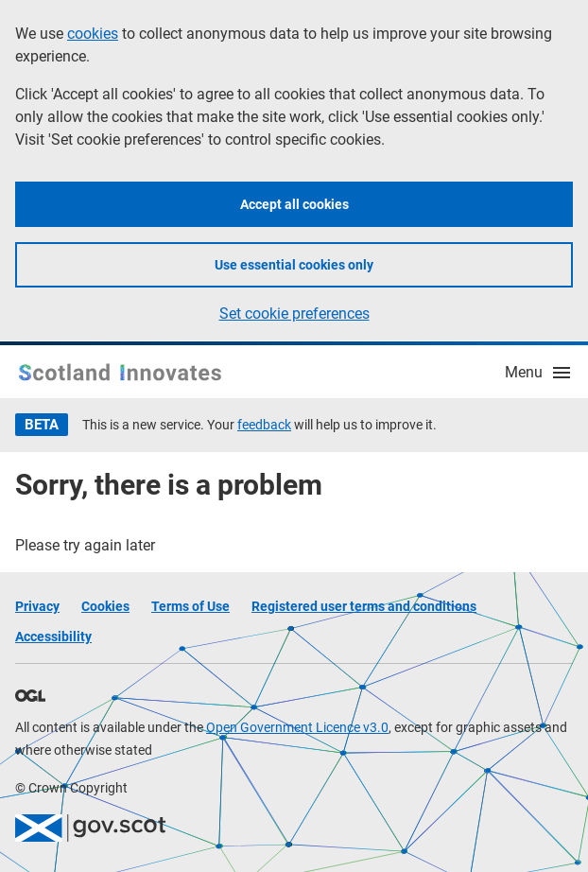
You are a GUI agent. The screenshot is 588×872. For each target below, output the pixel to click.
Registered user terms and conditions (364, 606)
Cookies (105, 606)
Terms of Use (190, 606)
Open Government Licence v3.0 (297, 727)
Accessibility (53, 637)
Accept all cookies (294, 204)
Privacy (37, 606)
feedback (264, 425)
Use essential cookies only (294, 265)
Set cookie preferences (294, 314)
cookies (93, 34)
